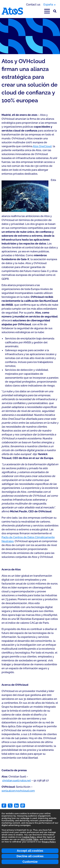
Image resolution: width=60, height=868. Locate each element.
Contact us (33, 4)
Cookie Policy (29, 837)
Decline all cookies (30, 856)
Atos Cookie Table (29, 839)
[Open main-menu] (47, 11)
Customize (30, 862)
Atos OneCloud (42, 146)
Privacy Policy (49, 842)
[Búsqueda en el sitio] (55, 11)
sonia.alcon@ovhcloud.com (18, 791)
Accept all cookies (30, 851)
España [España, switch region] (48, 4)
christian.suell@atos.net (16, 780)
